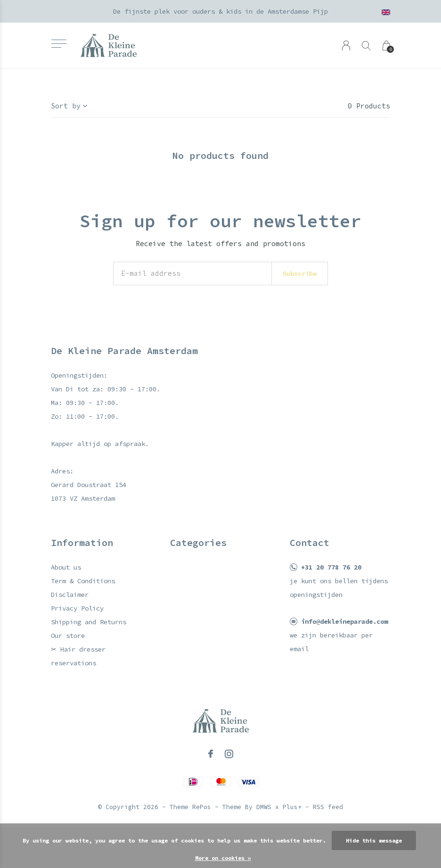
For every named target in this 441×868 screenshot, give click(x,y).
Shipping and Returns (89, 622)
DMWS (264, 807)
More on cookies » (223, 858)
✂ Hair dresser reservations (78, 656)
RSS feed (328, 807)
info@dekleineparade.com (344, 621)
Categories (198, 542)
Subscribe (300, 273)
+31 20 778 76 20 (331, 567)
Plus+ (292, 807)
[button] (59, 44)
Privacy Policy (77, 608)
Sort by (66, 106)
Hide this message (374, 840)
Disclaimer (70, 595)
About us (66, 567)
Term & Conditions (83, 581)
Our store (68, 636)
